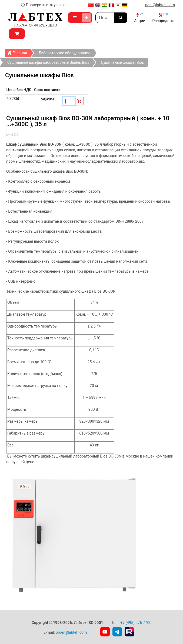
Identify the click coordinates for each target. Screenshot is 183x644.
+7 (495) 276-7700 (136, 623)
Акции (140, 18)
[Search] (105, 18)
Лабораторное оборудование (64, 53)
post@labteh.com (160, 5)
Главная (19, 52)
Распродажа (163, 18)
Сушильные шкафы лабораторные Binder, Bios (48, 62)
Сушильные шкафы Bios (122, 62)
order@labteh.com (71, 632)
